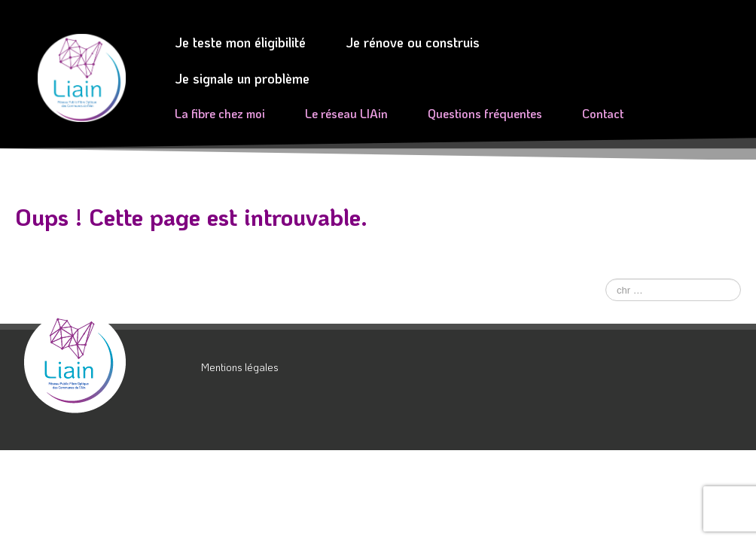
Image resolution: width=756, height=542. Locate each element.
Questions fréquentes (485, 113)
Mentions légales (240, 367)
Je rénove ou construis (413, 42)
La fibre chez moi (220, 113)
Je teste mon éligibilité (240, 42)
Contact (603, 113)
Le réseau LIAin (346, 113)
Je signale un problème (242, 78)
